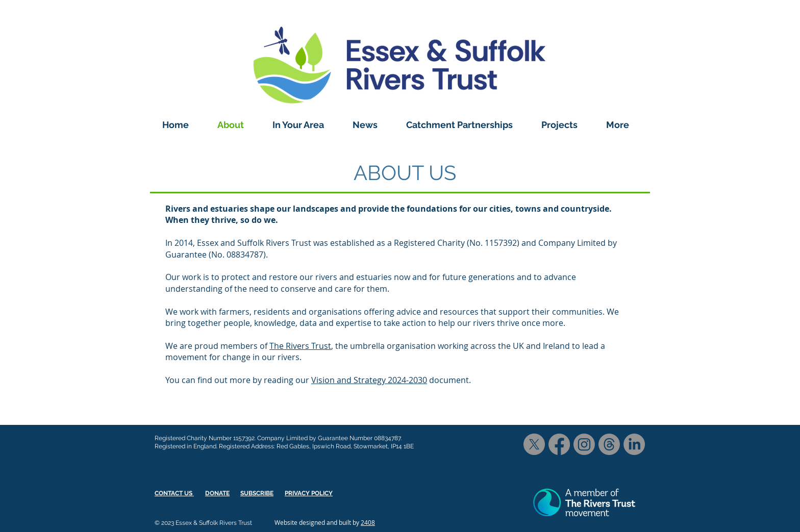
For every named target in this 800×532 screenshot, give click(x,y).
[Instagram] (584, 444)
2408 (368, 522)
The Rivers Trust (300, 346)
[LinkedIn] (634, 444)
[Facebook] (559, 444)
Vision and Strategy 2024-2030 (369, 380)
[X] (534, 444)
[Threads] (609, 444)
